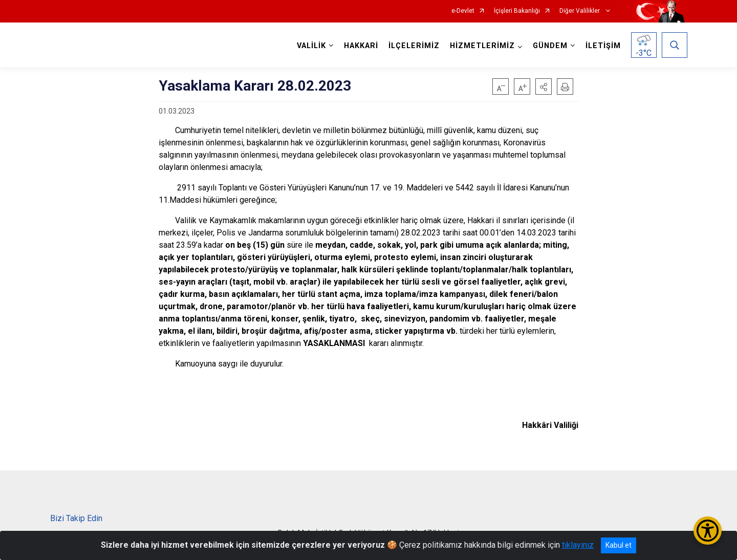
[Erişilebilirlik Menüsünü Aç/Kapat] (708, 531)
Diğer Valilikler (580, 11)
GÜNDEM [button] (550, 46)
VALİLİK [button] (311, 46)
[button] (544, 87)
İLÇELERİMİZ (414, 46)
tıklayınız (578, 545)
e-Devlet (463, 11)
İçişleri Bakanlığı (517, 11)
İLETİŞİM (603, 46)
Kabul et (619, 545)
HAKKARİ (361, 46)
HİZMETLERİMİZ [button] (482, 46)
